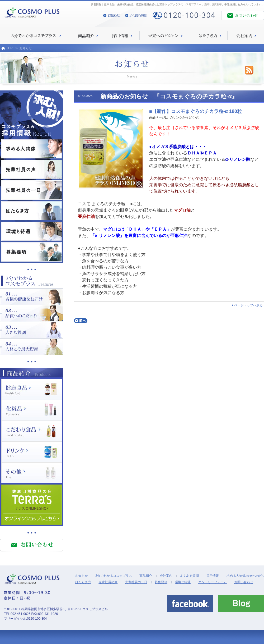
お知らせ (82, 576)
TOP (7, 48)
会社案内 (166, 576)
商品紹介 (146, 576)
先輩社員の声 (108, 582)
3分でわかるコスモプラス (114, 576)
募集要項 (161, 582)
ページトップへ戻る (248, 305)
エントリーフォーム (213, 582)
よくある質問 (189, 576)
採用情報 (213, 576)
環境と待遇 (183, 582)
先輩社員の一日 (136, 582)
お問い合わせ (244, 582)
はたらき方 (83, 582)
